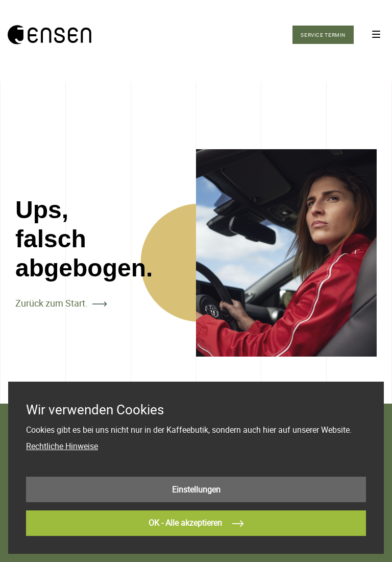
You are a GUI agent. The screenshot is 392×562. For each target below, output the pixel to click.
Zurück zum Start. (52, 303)
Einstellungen (196, 489)
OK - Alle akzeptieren (196, 524)
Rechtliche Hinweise (62, 446)
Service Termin (323, 35)
